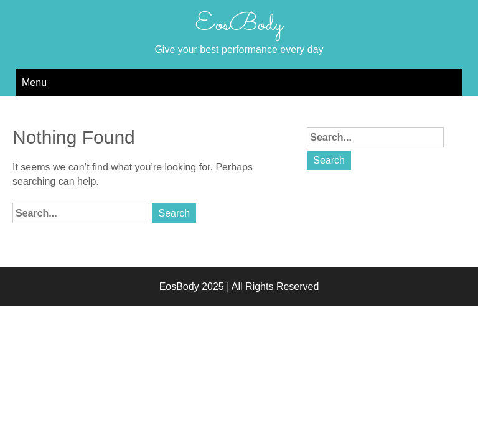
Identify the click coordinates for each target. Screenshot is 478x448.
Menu (34, 82)
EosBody (239, 24)
